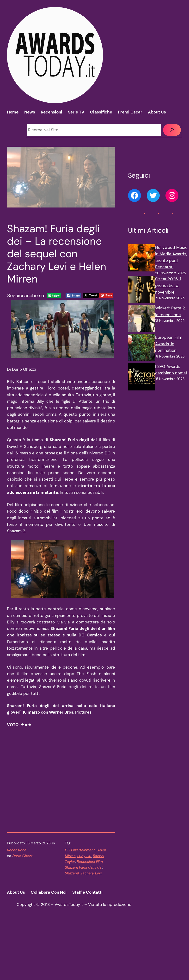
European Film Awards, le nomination (169, 344)
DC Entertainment (80, 908)
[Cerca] (172, 130)
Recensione (17, 908)
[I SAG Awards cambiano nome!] (142, 378)
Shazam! (72, 931)
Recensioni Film (90, 919)
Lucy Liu (84, 914)
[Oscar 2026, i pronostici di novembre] (142, 290)
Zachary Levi (91, 931)
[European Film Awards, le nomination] (142, 349)
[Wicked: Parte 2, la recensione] (142, 319)
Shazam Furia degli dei (84, 925)
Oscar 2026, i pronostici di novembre (168, 286)
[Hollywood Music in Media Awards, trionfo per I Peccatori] (142, 259)
